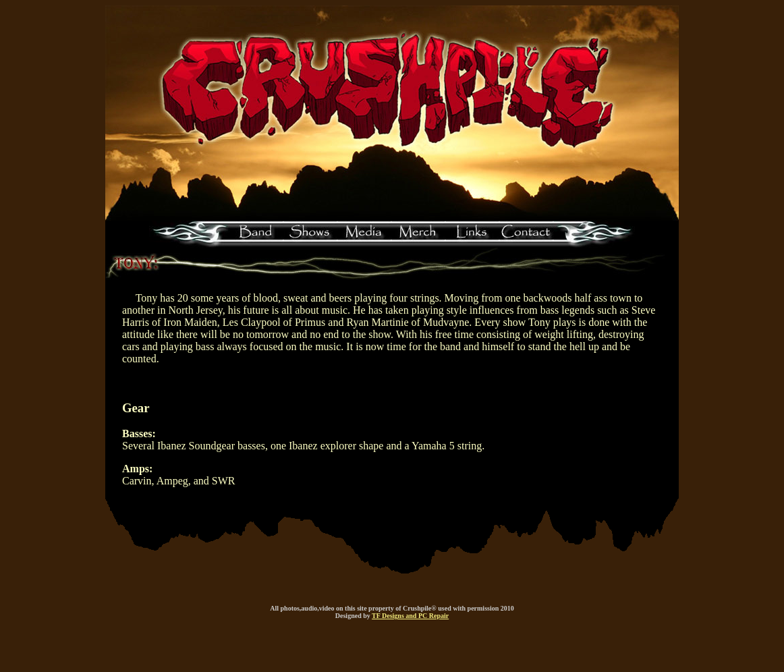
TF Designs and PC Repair (410, 616)
